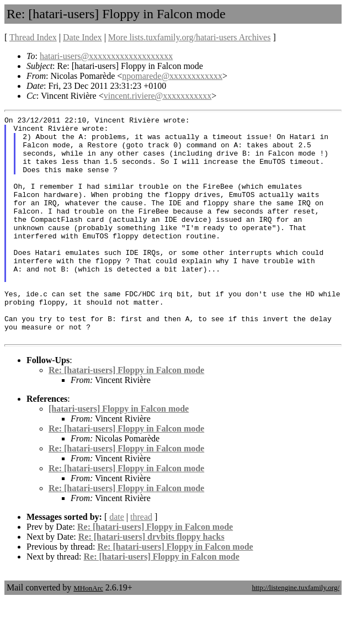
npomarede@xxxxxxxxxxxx (172, 76)
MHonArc (88, 633)
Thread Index (33, 37)
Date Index (82, 37)
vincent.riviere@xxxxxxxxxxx (158, 96)
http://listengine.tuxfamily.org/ (296, 632)
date (117, 561)
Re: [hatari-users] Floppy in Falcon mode (126, 415)
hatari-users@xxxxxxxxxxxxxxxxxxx (106, 56)
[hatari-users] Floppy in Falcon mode (119, 453)
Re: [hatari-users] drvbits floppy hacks (151, 581)
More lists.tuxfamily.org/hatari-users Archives (190, 37)
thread (141, 561)
